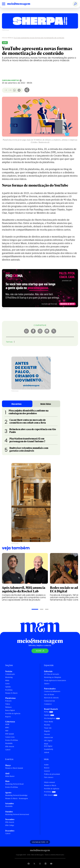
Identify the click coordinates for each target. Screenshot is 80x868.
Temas (9, 342)
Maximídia (9, 743)
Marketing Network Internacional (17, 814)
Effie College (10, 825)
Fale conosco (49, 777)
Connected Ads (49, 701)
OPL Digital (48, 741)
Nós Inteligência (50, 718)
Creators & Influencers (52, 691)
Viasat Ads (48, 728)
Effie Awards (10, 746)
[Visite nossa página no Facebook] (29, 864)
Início (4, 38)
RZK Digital (48, 746)
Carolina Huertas (10, 80)
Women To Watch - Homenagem (17, 798)
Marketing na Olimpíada (53, 677)
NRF (7, 731)
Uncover (47, 734)
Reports (8, 717)
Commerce (48, 704)
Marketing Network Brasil (14, 784)
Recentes (17, 404)
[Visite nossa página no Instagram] (40, 864)
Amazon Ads (48, 737)
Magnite (47, 731)
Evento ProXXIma (12, 740)
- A (5, 90)
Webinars (8, 707)
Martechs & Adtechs (51, 698)
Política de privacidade (52, 774)
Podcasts (8, 701)
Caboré (8, 750)
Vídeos (8, 704)
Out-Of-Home (49, 695)
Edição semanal (49, 782)
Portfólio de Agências (13, 713)
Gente (7, 684)
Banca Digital (10, 710)
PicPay (46, 712)
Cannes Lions (10, 737)
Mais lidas (46, 404)
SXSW (7, 724)
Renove (47, 768)
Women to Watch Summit (14, 768)
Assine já (40, 651)
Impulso (47, 715)
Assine (46, 765)
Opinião (8, 687)
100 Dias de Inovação (52, 674)
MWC (7, 728)
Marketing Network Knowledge (16, 795)
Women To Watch (11, 693)
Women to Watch (50, 785)
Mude (46, 744)
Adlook (47, 752)
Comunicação (10, 674)
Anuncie (47, 771)
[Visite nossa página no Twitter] (34, 864)
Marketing (9, 677)
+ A (10, 90)
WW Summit (10, 734)
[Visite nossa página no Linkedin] (46, 864)
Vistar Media (49, 722)
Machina (47, 725)
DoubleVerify (49, 749)
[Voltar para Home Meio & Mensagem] (22, 4)
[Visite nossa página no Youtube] (51, 864)
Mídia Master (10, 776)
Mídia (10, 38)
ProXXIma (9, 690)
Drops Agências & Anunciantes (55, 680)
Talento (47, 684)
